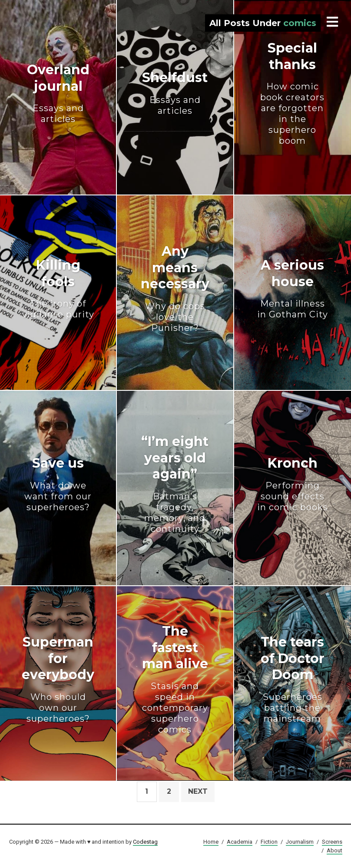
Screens (332, 842)
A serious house (293, 289)
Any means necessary (175, 288)
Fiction (269, 842)
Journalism (300, 842)
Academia (240, 842)
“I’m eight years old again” (175, 484)
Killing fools (58, 289)
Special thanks (293, 93)
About (334, 850)
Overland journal (58, 93)
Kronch (293, 484)
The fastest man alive (175, 679)
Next (198, 791)
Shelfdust (175, 93)
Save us (58, 484)
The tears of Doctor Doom (293, 679)
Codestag (145, 842)
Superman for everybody (58, 679)
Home (211, 842)
